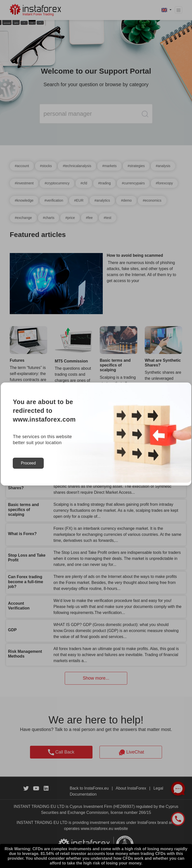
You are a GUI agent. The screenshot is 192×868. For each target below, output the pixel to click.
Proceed (28, 463)
